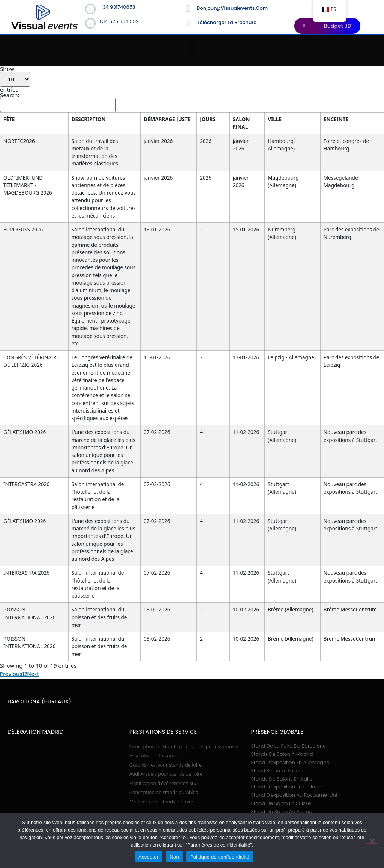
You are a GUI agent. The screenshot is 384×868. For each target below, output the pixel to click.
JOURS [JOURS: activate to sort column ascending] (257, 119)
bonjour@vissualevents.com (232, 8)
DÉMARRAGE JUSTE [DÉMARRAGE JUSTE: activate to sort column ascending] (225, 123)
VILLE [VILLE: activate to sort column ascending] (305, 119)
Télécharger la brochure (227, 22)
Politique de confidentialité (220, 857)
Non (174, 857)
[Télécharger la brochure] (188, 23)
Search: (58, 102)
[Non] (372, 840)
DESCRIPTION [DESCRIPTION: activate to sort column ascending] (71, 119)
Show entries (15, 79)
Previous (11, 469)
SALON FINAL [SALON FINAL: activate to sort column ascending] (281, 123)
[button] (192, 49)
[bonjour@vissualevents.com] (188, 9)
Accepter (148, 857)
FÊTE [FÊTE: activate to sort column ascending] (9, 119)
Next (33, 469)
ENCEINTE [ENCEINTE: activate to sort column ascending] (354, 119)
